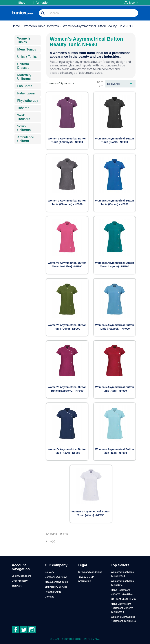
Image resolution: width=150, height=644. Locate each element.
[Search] (89, 13)
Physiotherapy (28, 101)
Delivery (49, 572)
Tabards (23, 108)
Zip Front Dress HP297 (124, 599)
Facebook (16, 630)
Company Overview (56, 577)
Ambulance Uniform (26, 139)
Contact (49, 597)
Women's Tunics (24, 40)
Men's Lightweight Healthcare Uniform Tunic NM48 (122, 608)
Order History (20, 581)
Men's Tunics (27, 49)
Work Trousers (24, 117)
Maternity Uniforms (24, 77)
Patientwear (26, 93)
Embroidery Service (56, 587)
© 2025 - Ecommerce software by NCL (75, 639)
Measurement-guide (56, 582)
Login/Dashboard (22, 576)
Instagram (32, 630)
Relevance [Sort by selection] (120, 84)
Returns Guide (53, 592)
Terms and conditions (90, 572)
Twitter (24, 630)
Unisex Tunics (27, 57)
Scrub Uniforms (24, 128)
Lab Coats (25, 86)
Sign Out (17, 586)
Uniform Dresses (23, 66)
